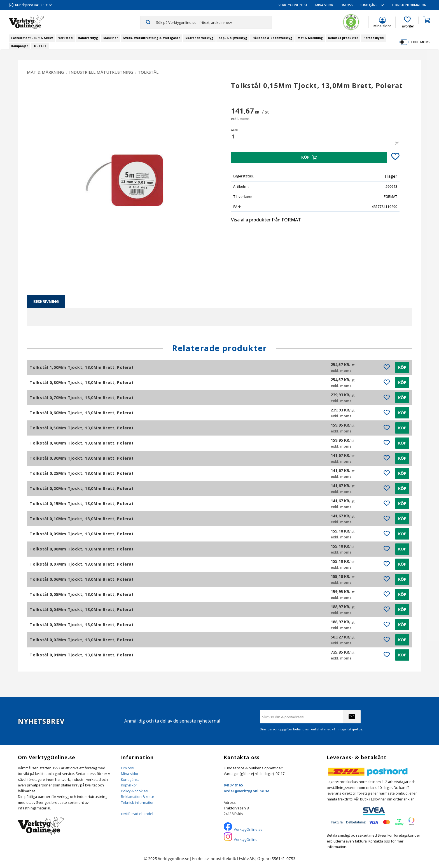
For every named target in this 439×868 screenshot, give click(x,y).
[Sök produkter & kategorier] (214, 22)
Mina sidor (130, 774)
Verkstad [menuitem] (65, 38)
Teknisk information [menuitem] (409, 5)
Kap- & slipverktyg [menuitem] (233, 38)
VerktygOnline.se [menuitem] (293, 5)
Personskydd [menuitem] (373, 38)
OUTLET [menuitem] (40, 46)
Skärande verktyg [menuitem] (199, 38)
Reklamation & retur (138, 797)
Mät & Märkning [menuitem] (310, 38)
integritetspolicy (350, 729)
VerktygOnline (246, 839)
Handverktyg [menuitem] (88, 38)
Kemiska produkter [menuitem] (343, 38)
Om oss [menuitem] (346, 5)
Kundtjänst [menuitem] (369, 5)
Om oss (127, 768)
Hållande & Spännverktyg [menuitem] (272, 38)
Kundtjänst (130, 779)
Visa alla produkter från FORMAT (266, 220)
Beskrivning (46, 301)
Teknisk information (138, 802)
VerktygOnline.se (248, 829)
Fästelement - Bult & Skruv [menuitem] (32, 38)
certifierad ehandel (137, 814)
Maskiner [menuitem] (111, 38)
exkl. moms (421, 42)
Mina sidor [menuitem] (324, 5)
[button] (407, 22)
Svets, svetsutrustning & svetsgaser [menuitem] (152, 38)
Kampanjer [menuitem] (20, 46)
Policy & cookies (134, 791)
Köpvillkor (129, 785)
